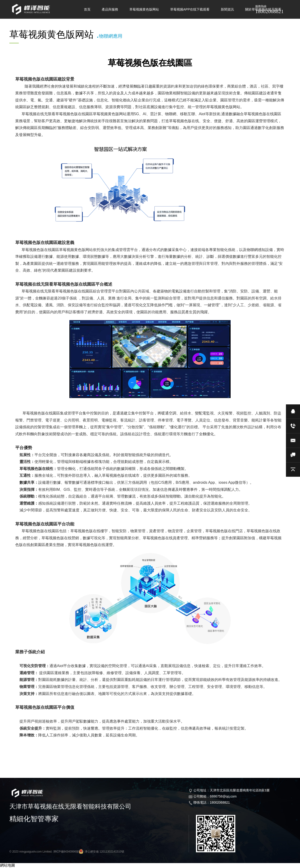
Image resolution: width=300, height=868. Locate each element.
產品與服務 (110, 9)
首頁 (87, 9)
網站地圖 (7, 865)
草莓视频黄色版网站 (144, 9)
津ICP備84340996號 (66, 852)
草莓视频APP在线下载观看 (190, 9)
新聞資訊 (227, 9)
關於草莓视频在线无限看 (263, 9)
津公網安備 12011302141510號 (101, 852)
